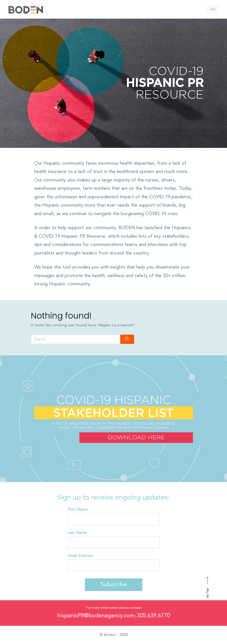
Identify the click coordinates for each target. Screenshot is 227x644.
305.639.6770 (153, 616)
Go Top (208, 588)
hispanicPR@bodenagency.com (96, 616)
